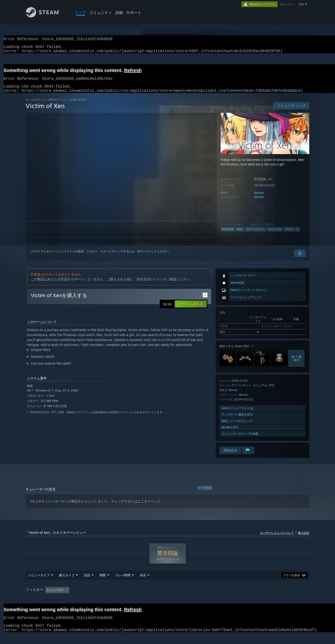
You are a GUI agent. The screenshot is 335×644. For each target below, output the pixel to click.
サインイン (286, 4)
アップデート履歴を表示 (237, 420)
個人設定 (304, 538)
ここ (141, 507)
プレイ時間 (123, 584)
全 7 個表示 (296, 364)
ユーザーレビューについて (277, 538)
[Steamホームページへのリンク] (47, 16)
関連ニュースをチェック (237, 427)
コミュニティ (101, 13)
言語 (301, 4)
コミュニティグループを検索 (240, 439)
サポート (134, 13)
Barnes (259, 198)
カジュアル (275, 235)
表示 (143, 584)
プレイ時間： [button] (143, 599)
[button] (191, 310)
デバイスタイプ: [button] (288, 599)
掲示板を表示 (230, 433)
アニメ (289, 235)
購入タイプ (67, 584)
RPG (240, 235)
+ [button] (297, 235)
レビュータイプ (39, 584)
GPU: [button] (265, 599)
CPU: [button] (249, 599)
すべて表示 (205, 493)
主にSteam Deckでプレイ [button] (177, 599)
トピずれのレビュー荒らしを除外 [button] (104, 599)
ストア (80, 13)
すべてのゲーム (36, 105)
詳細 (119, 13)
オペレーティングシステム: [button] (219, 599)
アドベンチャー (256, 235)
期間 (103, 584)
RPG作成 (228, 235)
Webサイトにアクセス (238, 414)
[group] (167, 599)
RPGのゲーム (57, 105)
